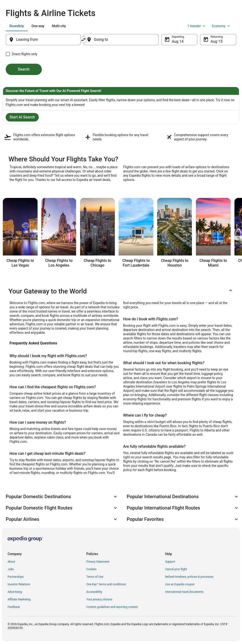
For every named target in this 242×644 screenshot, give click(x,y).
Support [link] (170, 562)
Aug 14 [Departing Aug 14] (178, 41)
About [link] (11, 562)
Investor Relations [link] (19, 584)
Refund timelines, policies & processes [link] (189, 577)
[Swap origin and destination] (83, 40)
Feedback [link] (14, 607)
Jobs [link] (11, 569)
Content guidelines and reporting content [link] (112, 607)
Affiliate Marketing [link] (19, 599)
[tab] (17, 26)
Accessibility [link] (94, 592)
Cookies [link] (91, 569)
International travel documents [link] (184, 592)
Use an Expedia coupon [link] (180, 584)
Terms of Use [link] (95, 577)
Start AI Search (22, 117)
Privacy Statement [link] (98, 562)
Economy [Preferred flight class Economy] (221, 26)
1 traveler (197, 26)
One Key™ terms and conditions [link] (106, 584)
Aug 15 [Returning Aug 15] (216, 41)
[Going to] (121, 40)
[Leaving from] (43, 40)
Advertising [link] (15, 592)
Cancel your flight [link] (176, 569)
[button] (121, 291)
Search (24, 69)
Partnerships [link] (16, 577)
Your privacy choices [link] (99, 599)
